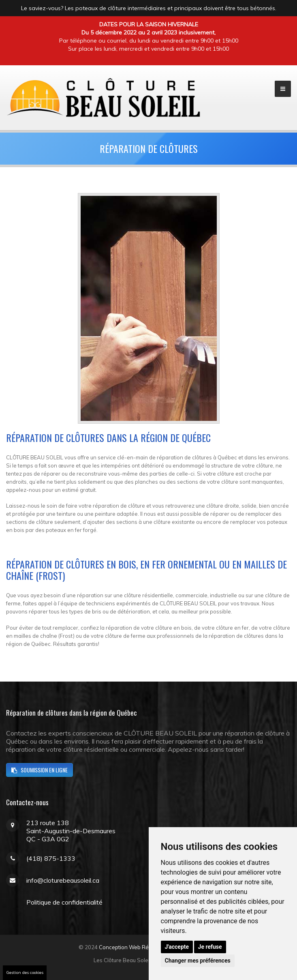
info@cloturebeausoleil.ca (63, 880)
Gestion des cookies (25, 972)
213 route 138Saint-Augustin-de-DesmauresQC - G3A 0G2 (71, 831)
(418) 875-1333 (51, 858)
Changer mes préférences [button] (198, 961)
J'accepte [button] (177, 947)
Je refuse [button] (210, 947)
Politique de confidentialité (64, 902)
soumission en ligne (40, 770)
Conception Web (120, 947)
